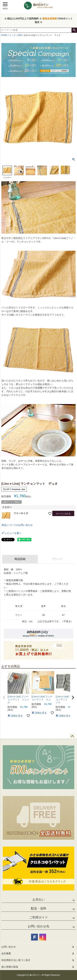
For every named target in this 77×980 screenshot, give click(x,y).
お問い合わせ (9, 947)
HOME (4, 35)
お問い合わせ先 (39, 926)
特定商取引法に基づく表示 (16, 960)
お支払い (39, 900)
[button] (4, 698)
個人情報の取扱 (10, 967)
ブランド (57, 559)
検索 (74, 30)
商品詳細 (20, 559)
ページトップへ (72, 736)
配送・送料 (39, 908)
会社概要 (6, 953)
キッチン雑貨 (16, 35)
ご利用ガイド (39, 917)
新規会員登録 (50, 19)
